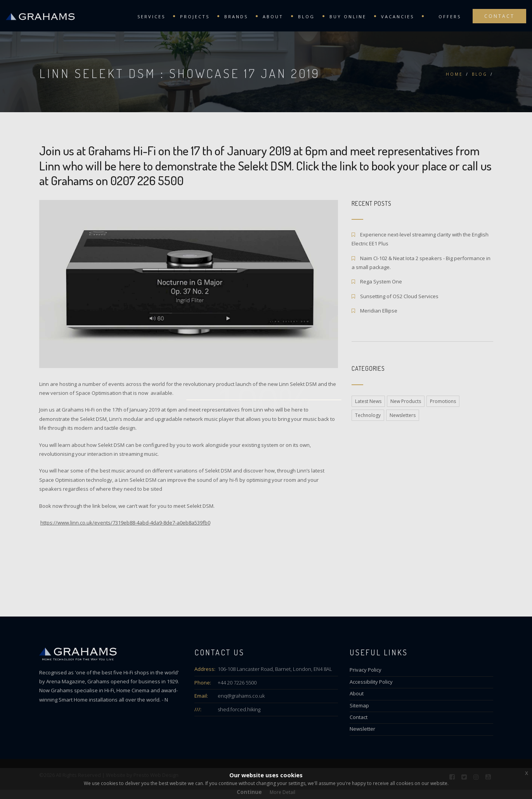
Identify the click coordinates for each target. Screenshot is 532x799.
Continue (249, 792)
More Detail (282, 792)
